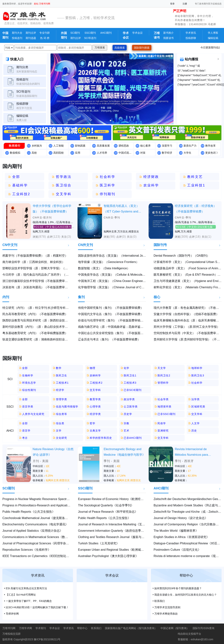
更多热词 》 (212, 153)
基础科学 (20, 185)
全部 (16, 177)
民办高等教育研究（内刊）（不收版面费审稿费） (35, 314)
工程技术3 (130, 383)
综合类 (60, 423)
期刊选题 (31, 38)
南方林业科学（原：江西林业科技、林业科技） (34, 262)
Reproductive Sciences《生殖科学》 (27, 550)
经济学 (60, 390)
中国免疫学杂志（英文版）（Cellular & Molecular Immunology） (121, 275)
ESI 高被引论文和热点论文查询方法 (26, 588)
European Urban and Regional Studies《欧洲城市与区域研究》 (120, 550)
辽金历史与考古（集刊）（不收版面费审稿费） (109, 339)
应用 (78, 153)
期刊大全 (17, 33)
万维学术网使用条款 (166, 614)
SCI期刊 (75, 33)
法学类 (195, 399)
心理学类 (95, 407)
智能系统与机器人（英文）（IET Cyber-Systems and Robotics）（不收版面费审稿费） (123, 209)
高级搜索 (120, 48)
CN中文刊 (10, 245)
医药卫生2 (164, 375)
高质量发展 (103, 146)
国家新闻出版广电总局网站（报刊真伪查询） (131, 628)
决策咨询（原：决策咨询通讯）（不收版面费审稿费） (38, 287)
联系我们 (160, 601)
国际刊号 (160, 245)
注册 (185, 4)
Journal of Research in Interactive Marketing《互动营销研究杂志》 (122, 524)
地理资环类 (164, 407)
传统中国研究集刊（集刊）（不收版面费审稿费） (111, 308)
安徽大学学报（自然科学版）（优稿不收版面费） (186, 314)
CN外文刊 (85, 245)
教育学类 (95, 399)
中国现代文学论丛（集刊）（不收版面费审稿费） (111, 314)
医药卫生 (61, 375)
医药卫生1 (130, 375)
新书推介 (168, 33)
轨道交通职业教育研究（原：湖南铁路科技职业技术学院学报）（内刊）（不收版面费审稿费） (65, 339)
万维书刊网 (9, 628)
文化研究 (61, 438)
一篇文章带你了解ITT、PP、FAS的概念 (29, 601)
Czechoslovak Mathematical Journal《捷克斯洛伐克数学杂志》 (44, 518)
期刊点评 (31, 33)
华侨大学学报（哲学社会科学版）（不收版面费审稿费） (52, 209)
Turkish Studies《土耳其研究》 (99, 543)
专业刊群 (45, 33)
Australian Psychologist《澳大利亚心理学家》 (108, 556)
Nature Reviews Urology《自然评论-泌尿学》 (53, 452)
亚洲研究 (163, 431)
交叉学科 (64, 194)
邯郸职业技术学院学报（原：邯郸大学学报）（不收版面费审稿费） (47, 268)
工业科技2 (21, 194)
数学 (59, 368)
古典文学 (95, 431)
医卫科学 (108, 185)
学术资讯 (191, 33)
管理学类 (61, 399)
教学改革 (210, 146)
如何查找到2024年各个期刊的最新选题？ (178, 588)
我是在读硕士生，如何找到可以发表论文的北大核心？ (186, 595)
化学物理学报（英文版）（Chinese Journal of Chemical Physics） (122, 287)
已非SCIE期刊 (133, 390)
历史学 (128, 414)
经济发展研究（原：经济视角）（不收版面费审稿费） (196, 209)
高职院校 (59, 153)
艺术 (126, 431)
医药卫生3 (198, 375)
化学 (126, 368)
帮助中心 (186, 575)
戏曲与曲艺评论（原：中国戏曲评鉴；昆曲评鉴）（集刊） (117, 327)
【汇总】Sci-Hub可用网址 (21, 595)
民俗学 (162, 423)
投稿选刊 (17, 38)
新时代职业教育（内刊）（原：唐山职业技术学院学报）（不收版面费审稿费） (54, 327)
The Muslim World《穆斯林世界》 (176, 531)
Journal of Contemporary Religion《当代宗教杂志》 (188, 524)
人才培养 (102, 153)
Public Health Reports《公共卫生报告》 (29, 512)
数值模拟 (15, 153)
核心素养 (145, 146)
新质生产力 (190, 146)
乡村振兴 (37, 146)
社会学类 (163, 399)
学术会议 (137, 33)
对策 (143, 153)
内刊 (6, 297)
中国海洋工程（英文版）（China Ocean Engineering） (114, 281)
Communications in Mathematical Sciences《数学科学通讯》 (43, 537)
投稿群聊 (191, 38)
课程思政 (124, 146)
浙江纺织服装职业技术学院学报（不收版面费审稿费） (38, 281)
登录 (172, 4)
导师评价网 (12, 614)
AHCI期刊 (106, 33)
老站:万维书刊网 (42, 4)
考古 (25, 438)
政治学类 (129, 399)
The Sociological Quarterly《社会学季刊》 (106, 505)
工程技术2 (96, 383)
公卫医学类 (131, 407)
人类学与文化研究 (33, 414)
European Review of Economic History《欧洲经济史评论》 (117, 499)
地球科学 (197, 368)
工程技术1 (62, 383)
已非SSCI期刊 (167, 414)
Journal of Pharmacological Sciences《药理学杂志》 (37, 543)
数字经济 (167, 153)
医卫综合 (64, 185)
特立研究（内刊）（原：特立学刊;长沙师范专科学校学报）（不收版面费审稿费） (56, 308)
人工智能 (59, 146)
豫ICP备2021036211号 (47, 639)
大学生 (187, 153)
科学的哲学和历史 (101, 438)
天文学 (162, 368)
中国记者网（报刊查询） (175, 628)
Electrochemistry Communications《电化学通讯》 (35, 524)
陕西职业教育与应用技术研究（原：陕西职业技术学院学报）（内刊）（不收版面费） (59, 320)
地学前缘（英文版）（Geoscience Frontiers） (108, 262)
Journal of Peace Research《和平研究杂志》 (108, 512)
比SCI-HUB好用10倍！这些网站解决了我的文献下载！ (37, 607)
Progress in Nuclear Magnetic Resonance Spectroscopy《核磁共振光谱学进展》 (56, 499)
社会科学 (108, 177)
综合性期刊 (29, 390)
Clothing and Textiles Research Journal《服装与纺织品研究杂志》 (122, 537)
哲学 (92, 423)
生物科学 (28, 375)
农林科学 (95, 375)
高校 (34, 153)
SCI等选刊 (90, 38)
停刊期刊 (108, 194)
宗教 (126, 423)
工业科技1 (196, 185)
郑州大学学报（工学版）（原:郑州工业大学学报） (187, 327)
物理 (92, 368)
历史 (194, 431)
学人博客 (213, 33)
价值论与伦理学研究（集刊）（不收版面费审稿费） (112, 320)
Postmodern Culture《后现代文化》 (177, 550)
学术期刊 (41, 628)
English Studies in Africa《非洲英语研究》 (181, 537)
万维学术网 (25, 628)
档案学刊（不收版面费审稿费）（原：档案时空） (35, 256)
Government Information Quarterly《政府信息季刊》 (112, 531)
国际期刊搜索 (142, 48)
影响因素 (80, 146)
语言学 (26, 431)
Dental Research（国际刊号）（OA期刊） (182, 256)
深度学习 (167, 146)
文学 (59, 431)
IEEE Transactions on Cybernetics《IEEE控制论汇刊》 (39, 556)
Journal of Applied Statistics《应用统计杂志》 (33, 531)
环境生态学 (29, 383)
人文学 (195, 423)
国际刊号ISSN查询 (203, 628)
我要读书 (168, 38)
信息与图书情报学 (67, 407)
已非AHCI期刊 (133, 438)
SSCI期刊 (90, 33)
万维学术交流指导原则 (167, 607)
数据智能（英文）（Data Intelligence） (104, 268)
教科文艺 (195, 177)
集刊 (81, 297)
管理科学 (163, 383)
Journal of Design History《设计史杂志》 (181, 518)
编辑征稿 (213, 38)
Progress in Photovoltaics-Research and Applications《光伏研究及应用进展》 (54, 505)
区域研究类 (198, 407)
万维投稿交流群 (12, 634)
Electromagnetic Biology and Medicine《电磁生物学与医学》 (124, 452)
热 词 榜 (44, 38)
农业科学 (151, 185)
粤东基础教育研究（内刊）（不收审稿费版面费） (35, 333)
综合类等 (61, 414)
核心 (157, 297)
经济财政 (151, 177)
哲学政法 (64, 177)
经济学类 (95, 414)
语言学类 (28, 407)
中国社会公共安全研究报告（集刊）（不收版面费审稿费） (117, 333)
